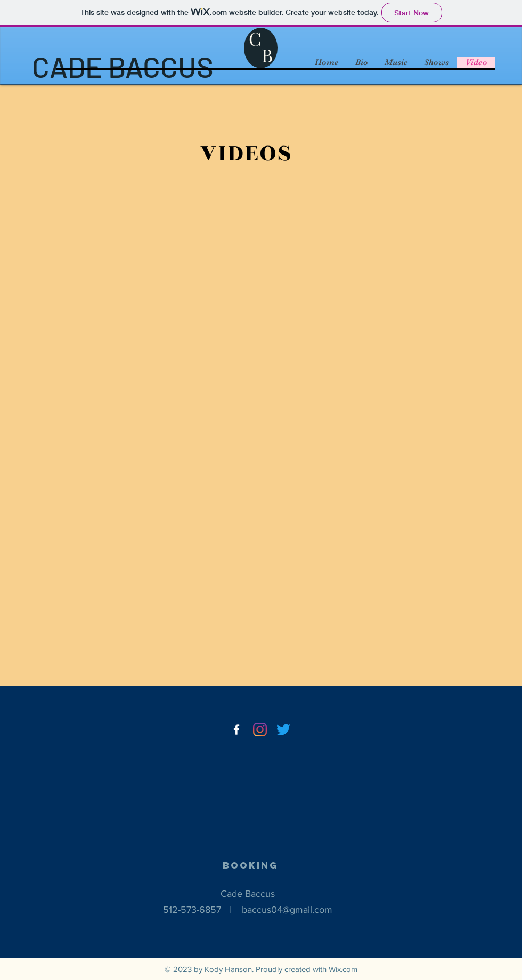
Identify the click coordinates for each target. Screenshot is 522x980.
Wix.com (343, 969)
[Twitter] (283, 730)
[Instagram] (260, 730)
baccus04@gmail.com (287, 910)
